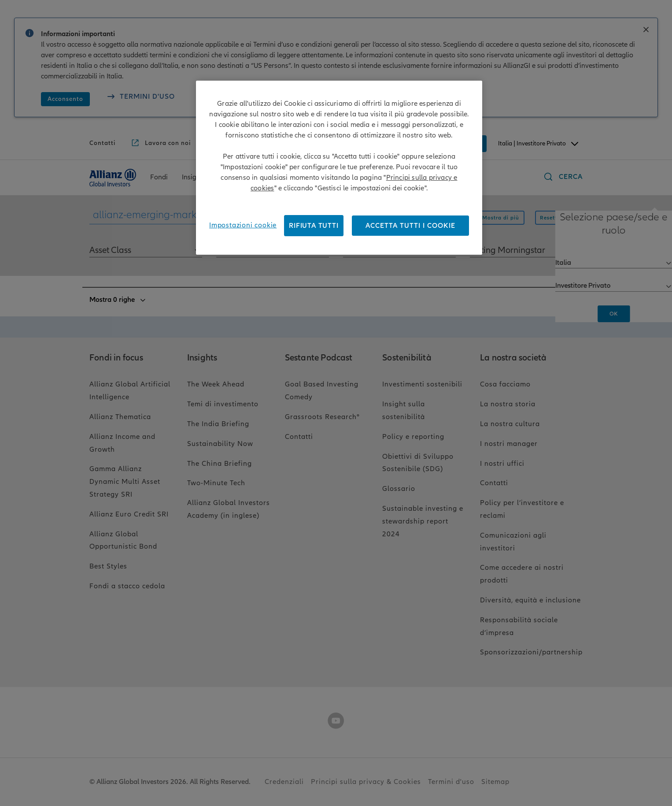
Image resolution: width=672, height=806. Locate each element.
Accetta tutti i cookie (410, 226)
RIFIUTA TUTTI (314, 226)
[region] (339, 168)
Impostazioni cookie (243, 225)
